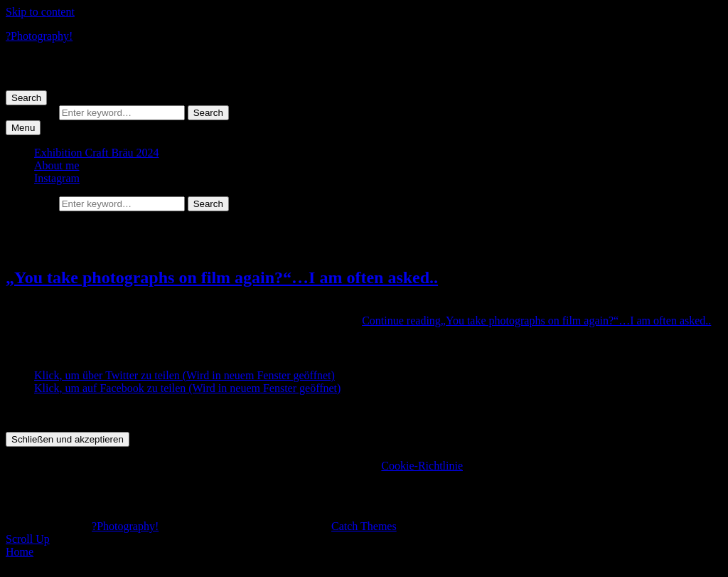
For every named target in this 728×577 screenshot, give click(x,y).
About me (57, 165)
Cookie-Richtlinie (422, 466)
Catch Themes (364, 526)
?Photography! (39, 36)
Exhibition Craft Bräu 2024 (97, 153)
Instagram (57, 178)
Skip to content (40, 12)
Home (20, 552)
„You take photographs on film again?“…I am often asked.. (222, 277)
